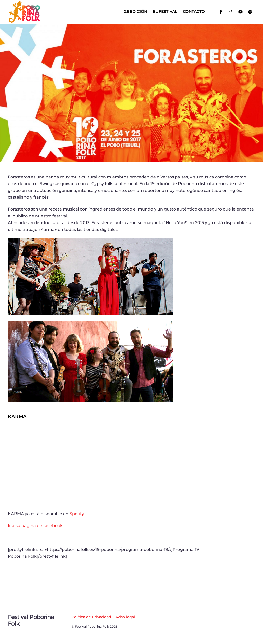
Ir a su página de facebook (35, 526)
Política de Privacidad (91, 617)
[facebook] (221, 11)
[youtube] (240, 11)
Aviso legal (125, 617)
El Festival (165, 12)
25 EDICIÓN (136, 12)
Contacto (194, 12)
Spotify (77, 514)
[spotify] (250, 11)
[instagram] (231, 11)
